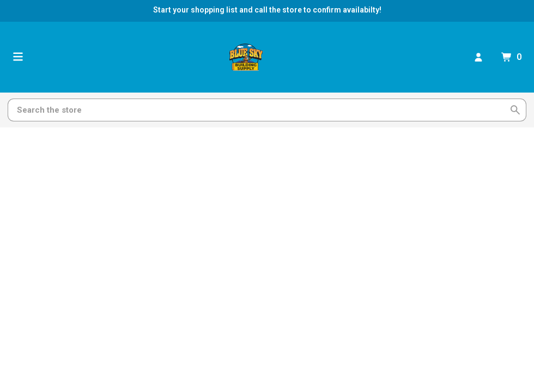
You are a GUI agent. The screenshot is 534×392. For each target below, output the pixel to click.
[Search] (261, 110)
